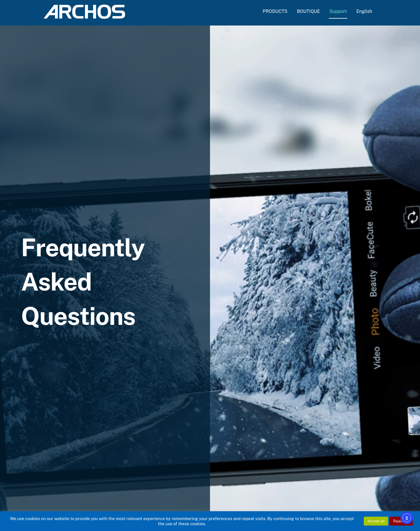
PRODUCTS (275, 11)
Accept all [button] (376, 521)
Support (338, 11)
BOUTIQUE (308, 11)
